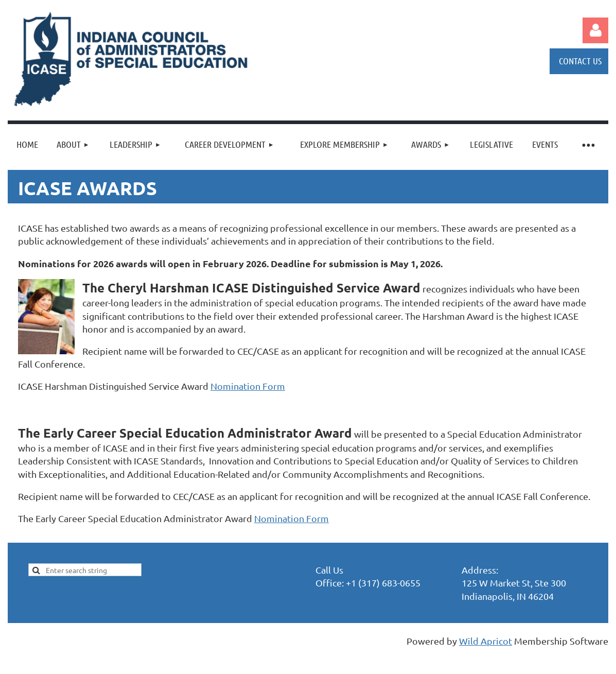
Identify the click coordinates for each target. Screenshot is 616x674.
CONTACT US (580, 61)
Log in (595, 30)
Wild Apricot (486, 641)
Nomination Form (248, 386)
